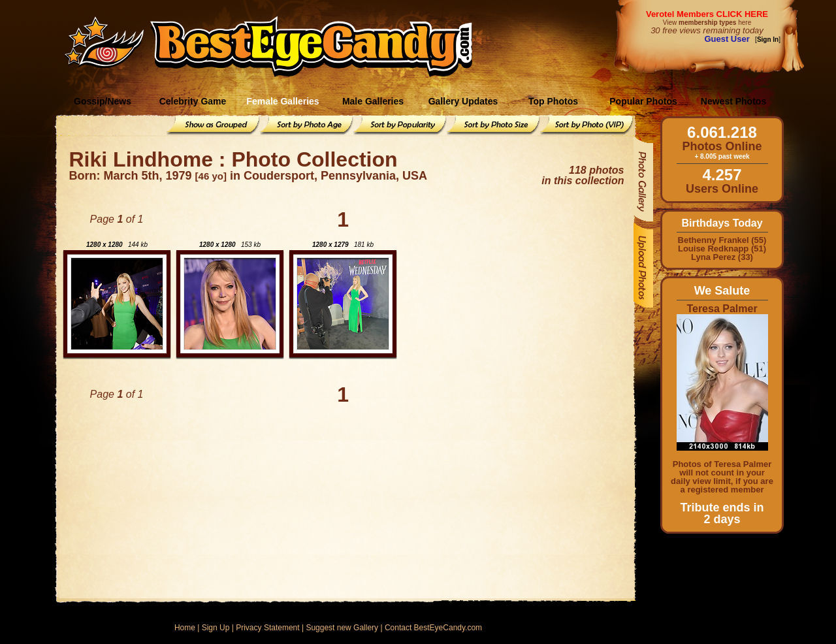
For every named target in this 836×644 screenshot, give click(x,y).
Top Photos (553, 101)
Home (185, 628)
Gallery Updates (463, 101)
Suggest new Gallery (342, 628)
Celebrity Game (193, 101)
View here (707, 23)
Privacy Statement (267, 628)
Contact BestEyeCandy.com (433, 628)
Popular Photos (643, 101)
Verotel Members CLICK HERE (707, 14)
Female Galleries (282, 101)
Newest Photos (733, 101)
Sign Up (216, 628)
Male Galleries (373, 101)
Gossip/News (103, 101)
